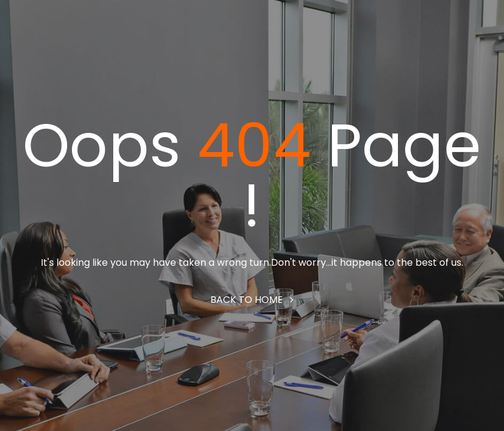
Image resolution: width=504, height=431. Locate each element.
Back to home (252, 300)
